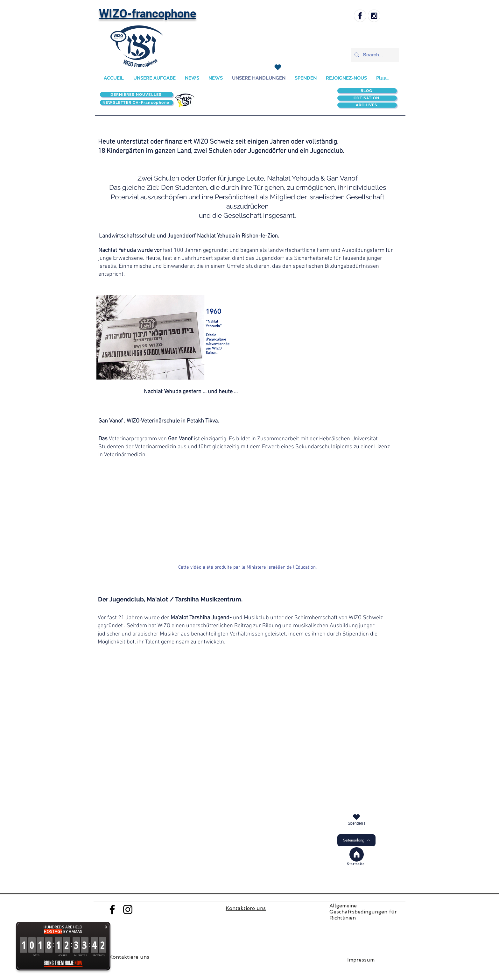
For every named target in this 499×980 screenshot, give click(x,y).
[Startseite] (356, 864)
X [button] (106, 927)
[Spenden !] (356, 819)
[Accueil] (357, 854)
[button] (163, 337)
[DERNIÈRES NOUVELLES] (137, 95)
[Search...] (374, 55)
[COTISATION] (367, 98)
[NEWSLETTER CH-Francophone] (137, 103)
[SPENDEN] (278, 67)
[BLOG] (367, 91)
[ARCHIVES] (367, 105)
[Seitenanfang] (356, 840)
